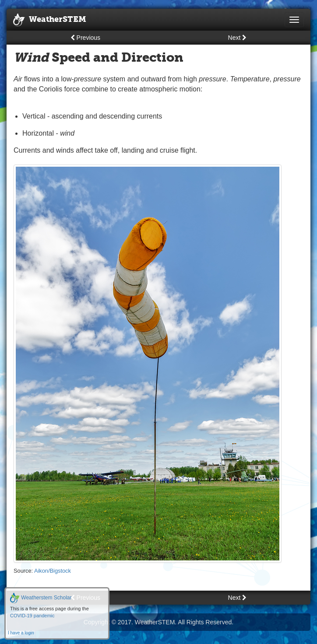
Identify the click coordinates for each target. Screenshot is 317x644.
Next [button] (238, 38)
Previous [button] (85, 38)
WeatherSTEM (50, 20)
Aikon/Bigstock (53, 571)
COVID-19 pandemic (32, 616)
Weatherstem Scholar (41, 598)
